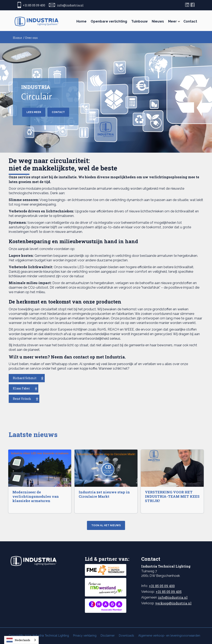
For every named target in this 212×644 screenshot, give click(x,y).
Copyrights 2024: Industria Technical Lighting (39, 636)
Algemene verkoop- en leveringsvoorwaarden (169, 636)
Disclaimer (108, 636)
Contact (190, 21)
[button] (174, 21)
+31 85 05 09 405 (169, 592)
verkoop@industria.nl (173, 603)
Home (81, 21)
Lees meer (34, 112)
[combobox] (21, 640)
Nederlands (18, 640)
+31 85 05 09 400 (162, 586)
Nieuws (158, 21)
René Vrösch (22, 399)
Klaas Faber (21, 388)
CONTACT (58, 112)
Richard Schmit (25, 378)
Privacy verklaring (85, 636)
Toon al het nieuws (106, 525)
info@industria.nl (173, 597)
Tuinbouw (139, 21)
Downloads (126, 636)
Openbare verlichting (109, 21)
